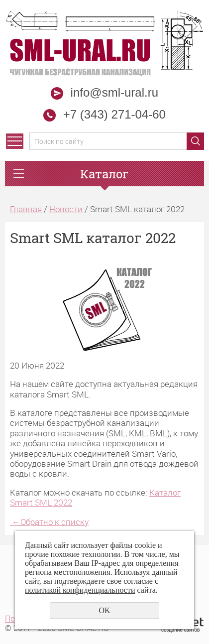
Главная (26, 209)
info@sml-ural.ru (104, 92)
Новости (66, 209)
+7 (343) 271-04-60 (114, 114)
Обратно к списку (49, 522)
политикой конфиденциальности (80, 590)
